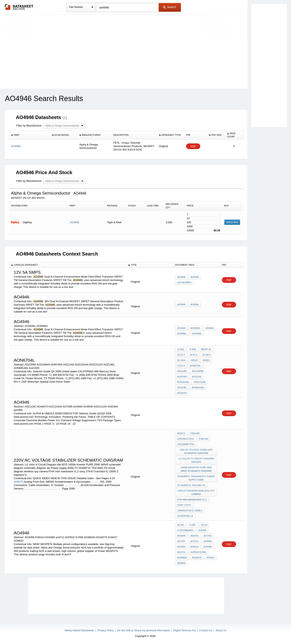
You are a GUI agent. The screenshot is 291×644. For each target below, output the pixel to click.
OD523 (194, 360)
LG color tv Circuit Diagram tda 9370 (196, 460)
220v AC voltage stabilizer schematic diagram (196, 451)
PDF (193, 146)
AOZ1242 (197, 377)
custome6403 (185, 530)
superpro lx (185, 516)
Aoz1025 (182, 393)
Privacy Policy (106, 630)
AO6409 (181, 536)
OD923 (206, 360)
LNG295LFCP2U (186, 439)
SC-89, (181, 525)
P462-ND (195, 433)
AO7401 (208, 536)
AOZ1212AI (200, 382)
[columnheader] (30, 135)
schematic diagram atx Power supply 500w (196, 478)
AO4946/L (195, 328)
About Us (221, 630)
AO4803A (182, 558)
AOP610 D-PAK (198, 552)
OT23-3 (181, 366)
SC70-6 (193, 355)
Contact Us (206, 630)
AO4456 (181, 547)
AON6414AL (198, 387)
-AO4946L (197, 334)
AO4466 (208, 547)
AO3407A (197, 558)
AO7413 (194, 541)
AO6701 (194, 536)
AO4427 (211, 558)
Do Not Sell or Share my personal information (143, 630)
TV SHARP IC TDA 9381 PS (191, 485)
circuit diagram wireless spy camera (196, 492)
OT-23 (204, 525)
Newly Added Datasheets (79, 630)
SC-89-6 (181, 360)
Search (170, 7)
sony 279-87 (184, 505)
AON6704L (195, 366)
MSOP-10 (206, 349)
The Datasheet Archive (19, 7)
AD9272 (18, 482)
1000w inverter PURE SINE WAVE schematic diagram (196, 469)
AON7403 (182, 377)
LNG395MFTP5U (186, 444)
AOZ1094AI (198, 371)
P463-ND (204, 439)
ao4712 (181, 552)
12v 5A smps (184, 282)
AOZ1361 (182, 387)
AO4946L (182, 334)
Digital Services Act (185, 630)
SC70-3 (181, 355)
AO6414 (194, 547)
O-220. (193, 525)
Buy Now (232, 222)
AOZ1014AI (183, 382)
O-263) (193, 349)
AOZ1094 (182, 371)
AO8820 (181, 563)
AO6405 (202, 530)
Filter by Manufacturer (29, 126)
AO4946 (74, 222)
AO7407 (181, 541)
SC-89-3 (207, 355)
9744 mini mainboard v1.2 (192, 500)
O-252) (181, 349)
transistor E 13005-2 (190, 510)
